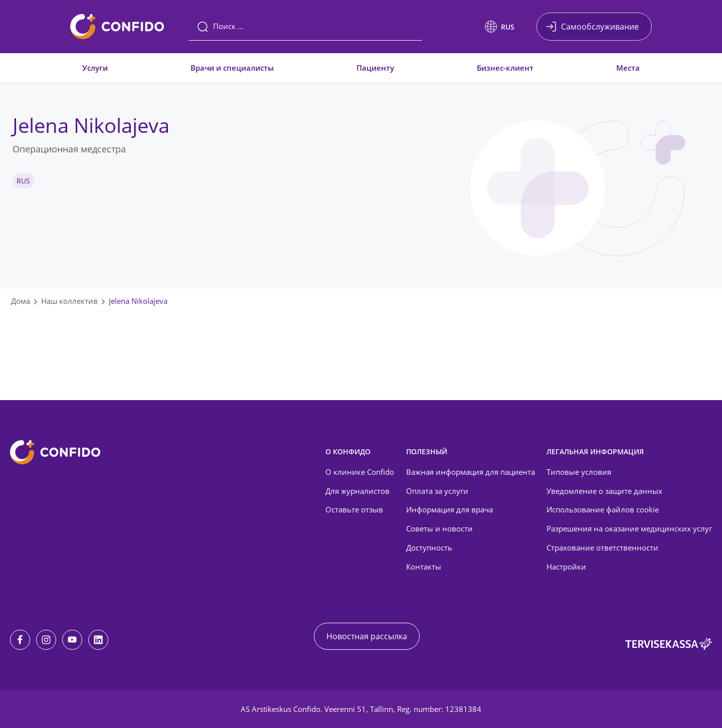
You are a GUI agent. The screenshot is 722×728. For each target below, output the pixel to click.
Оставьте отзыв (354, 509)
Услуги (95, 68)
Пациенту (375, 68)
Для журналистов (357, 491)
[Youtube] (72, 640)
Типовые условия (579, 472)
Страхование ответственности (602, 548)
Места (628, 68)
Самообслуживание (600, 27)
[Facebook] (20, 640)
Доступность (429, 548)
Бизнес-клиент (505, 68)
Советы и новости (439, 528)
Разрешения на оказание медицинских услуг (629, 528)
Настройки (566, 567)
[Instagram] (46, 640)
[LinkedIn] (98, 640)
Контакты (424, 567)
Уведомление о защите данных (604, 491)
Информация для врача (449, 509)
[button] (500, 27)
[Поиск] (305, 27)
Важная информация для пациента (471, 472)
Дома (21, 301)
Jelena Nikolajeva (138, 301)
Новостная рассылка (367, 636)
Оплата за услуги (437, 491)
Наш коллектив (69, 301)
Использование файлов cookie (603, 509)
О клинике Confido (360, 472)
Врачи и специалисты (232, 68)
